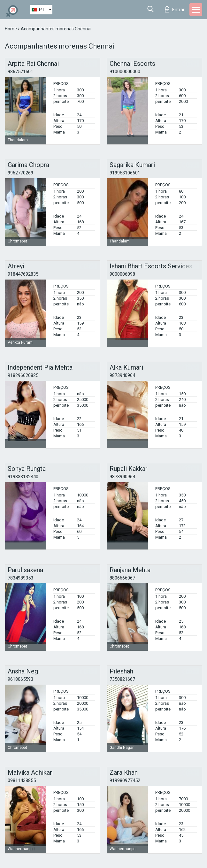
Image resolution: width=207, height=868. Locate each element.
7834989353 (20, 578)
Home (11, 29)
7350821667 (122, 679)
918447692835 (23, 274)
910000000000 (125, 72)
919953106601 (125, 173)
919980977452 (125, 780)
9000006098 (122, 274)
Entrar (175, 9)
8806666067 (122, 578)
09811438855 (22, 780)
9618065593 (20, 679)
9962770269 (20, 173)
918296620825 (23, 375)
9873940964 (122, 375)
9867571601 (20, 72)
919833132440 (23, 477)
